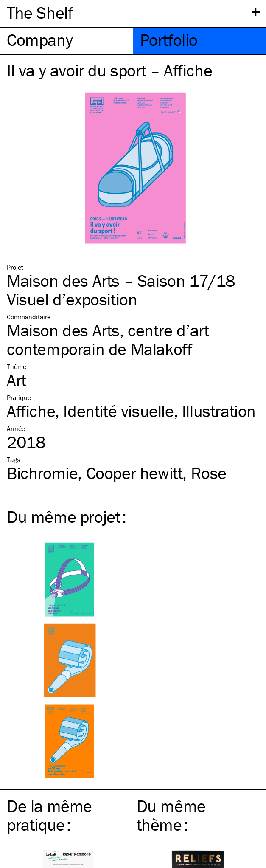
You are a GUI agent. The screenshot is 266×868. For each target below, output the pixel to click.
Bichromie (42, 473)
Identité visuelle (118, 411)
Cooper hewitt (134, 473)
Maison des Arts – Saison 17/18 (121, 280)
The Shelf (40, 13)
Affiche (31, 411)
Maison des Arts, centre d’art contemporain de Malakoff (108, 340)
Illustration (219, 411)
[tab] (67, 41)
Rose (209, 473)
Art (17, 380)
